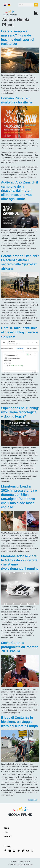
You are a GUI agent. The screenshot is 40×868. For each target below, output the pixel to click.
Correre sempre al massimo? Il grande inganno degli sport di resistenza (18, 37)
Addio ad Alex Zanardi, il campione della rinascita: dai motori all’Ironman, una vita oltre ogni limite (20, 191)
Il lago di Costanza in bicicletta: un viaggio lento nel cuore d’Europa (19, 722)
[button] (36, 11)
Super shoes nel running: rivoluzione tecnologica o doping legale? (20, 412)
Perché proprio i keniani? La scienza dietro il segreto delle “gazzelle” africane (20, 262)
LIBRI (6, 832)
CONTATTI (8, 836)
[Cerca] (36, 4)
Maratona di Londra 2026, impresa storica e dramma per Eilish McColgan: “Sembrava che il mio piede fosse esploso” (19, 497)
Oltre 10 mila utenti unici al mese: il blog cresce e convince (20, 332)
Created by (21, 864)
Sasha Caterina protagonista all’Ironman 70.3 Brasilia (20, 647)
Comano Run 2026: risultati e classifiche (17, 100)
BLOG (6, 828)
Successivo (34, 800)
